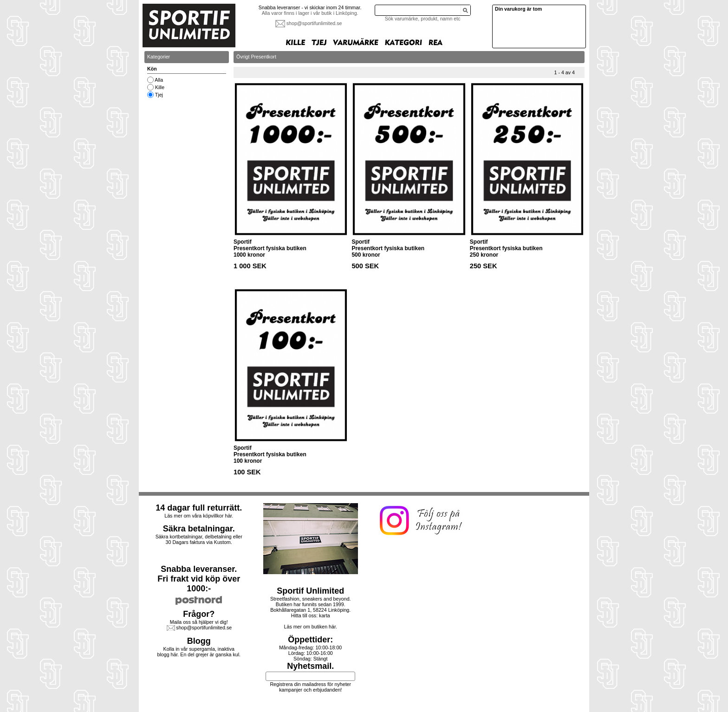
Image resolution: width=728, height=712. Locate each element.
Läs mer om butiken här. (311, 627)
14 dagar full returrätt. (199, 508)
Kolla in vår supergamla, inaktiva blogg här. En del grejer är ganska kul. (199, 652)
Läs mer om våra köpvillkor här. (199, 516)
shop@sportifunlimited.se (314, 23)
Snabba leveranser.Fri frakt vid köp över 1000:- (199, 579)
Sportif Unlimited (310, 591)
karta (325, 615)
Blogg (199, 641)
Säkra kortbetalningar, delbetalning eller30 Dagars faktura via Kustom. (199, 539)
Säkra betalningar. (199, 529)
